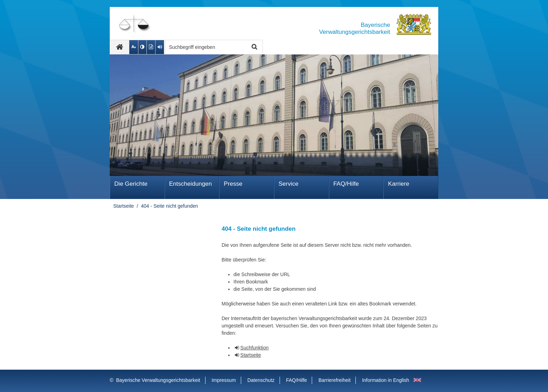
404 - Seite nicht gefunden (169, 206)
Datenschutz (261, 380)
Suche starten (254, 47)
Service (289, 184)
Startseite (124, 206)
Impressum (224, 380)
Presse (233, 184)
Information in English (386, 380)
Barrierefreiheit (334, 380)
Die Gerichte (131, 184)
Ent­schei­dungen (191, 184)
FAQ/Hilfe (346, 184)
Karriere (399, 184)
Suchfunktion (255, 348)
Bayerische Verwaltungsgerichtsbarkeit (158, 380)
